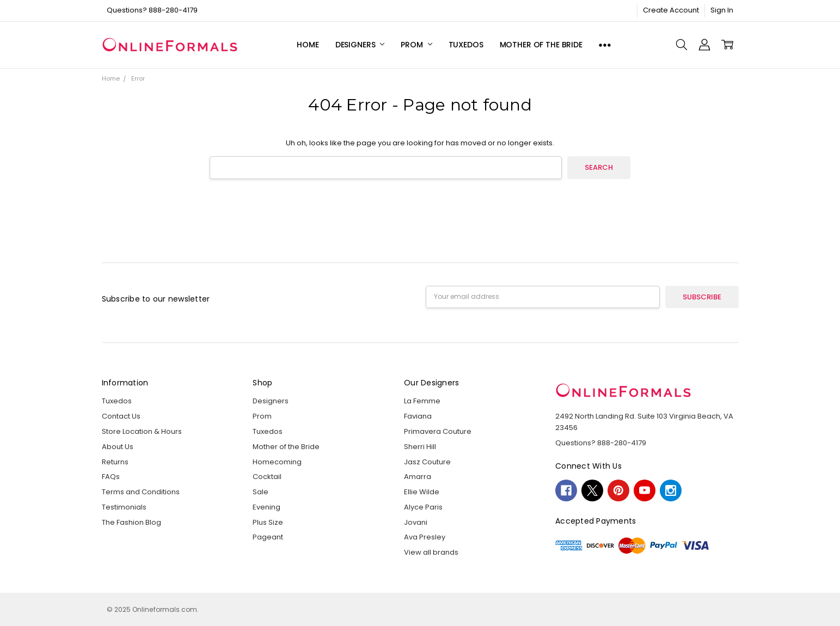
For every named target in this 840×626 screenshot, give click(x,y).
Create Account (671, 10)
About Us (118, 447)
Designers (360, 45)
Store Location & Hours (142, 431)
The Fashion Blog (131, 522)
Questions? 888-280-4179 (152, 10)
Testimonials (124, 507)
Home (308, 45)
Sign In (722, 10)
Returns (115, 462)
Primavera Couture (438, 431)
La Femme (422, 401)
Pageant (268, 537)
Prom (416, 45)
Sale (260, 492)
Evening (266, 507)
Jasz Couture (427, 462)
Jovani (416, 522)
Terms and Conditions (141, 492)
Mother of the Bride (541, 45)
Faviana (418, 416)
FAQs (111, 477)
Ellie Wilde (422, 492)
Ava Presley (425, 537)
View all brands (431, 552)
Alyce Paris (423, 507)
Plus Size (268, 522)
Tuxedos (466, 45)
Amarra (418, 477)
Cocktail (267, 477)
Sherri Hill (420, 447)
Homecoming (277, 462)
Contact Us (121, 416)
